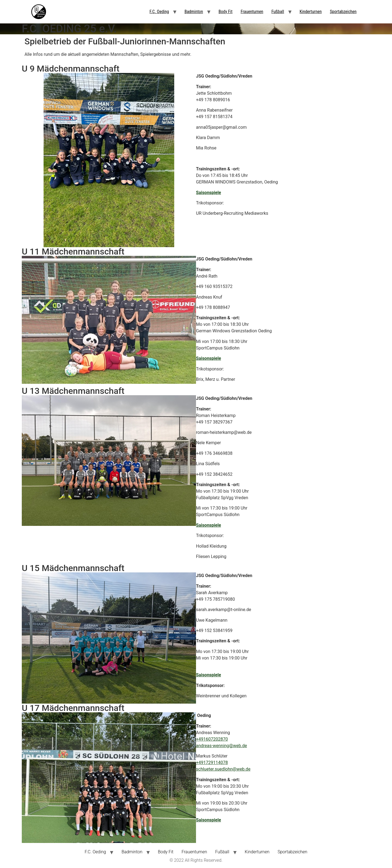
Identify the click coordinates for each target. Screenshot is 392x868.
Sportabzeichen (343, 12)
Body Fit (226, 12)
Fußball (278, 12)
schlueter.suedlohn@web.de (223, 769)
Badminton (194, 12)
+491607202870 (212, 739)
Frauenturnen (252, 12)
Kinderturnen (311, 12)
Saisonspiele (209, 193)
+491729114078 (212, 763)
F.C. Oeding (159, 12)
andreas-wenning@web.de (221, 746)
